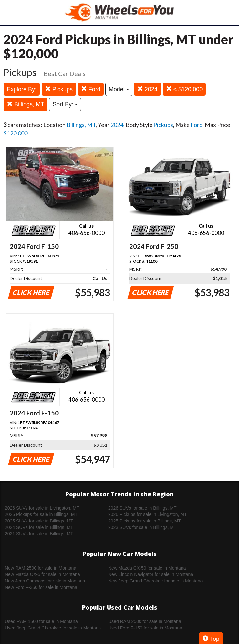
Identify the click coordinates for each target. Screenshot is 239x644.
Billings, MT (26, 104)
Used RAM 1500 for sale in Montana (41, 621)
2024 (147, 89)
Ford (91, 89)
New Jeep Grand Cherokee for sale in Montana (156, 581)
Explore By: (22, 89)
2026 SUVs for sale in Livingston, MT (42, 508)
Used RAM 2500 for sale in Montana (145, 621)
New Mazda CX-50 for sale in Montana (147, 568)
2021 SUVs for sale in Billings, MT (39, 534)
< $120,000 (184, 89)
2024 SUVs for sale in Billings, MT (39, 527)
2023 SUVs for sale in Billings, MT (142, 527)
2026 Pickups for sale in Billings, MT (41, 514)
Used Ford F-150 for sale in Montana (145, 628)
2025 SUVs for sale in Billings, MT (39, 521)
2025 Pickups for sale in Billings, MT (145, 521)
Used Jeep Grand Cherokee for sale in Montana (53, 628)
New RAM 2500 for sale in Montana (41, 568)
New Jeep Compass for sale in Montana (45, 581)
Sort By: (65, 104)
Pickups (59, 89)
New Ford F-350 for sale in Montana (41, 587)
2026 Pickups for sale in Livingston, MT (148, 514)
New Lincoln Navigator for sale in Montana (151, 574)
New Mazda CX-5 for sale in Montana (42, 574)
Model (119, 89)
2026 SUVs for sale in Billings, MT (142, 508)
